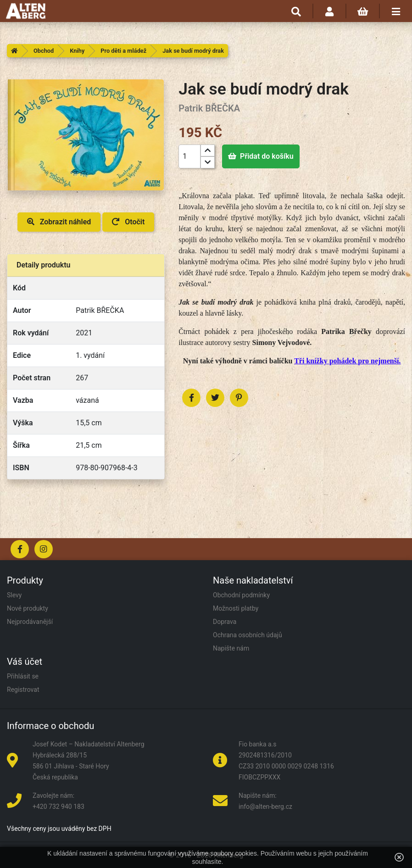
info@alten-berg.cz (265, 807)
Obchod (44, 51)
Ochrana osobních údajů (248, 635)
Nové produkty (28, 608)
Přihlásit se (23, 676)
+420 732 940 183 (58, 807)
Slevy (14, 595)
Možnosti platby (236, 608)
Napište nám (231, 648)
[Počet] (189, 156)
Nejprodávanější (30, 622)
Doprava (225, 622)
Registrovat (23, 690)
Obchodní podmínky (241, 595)
